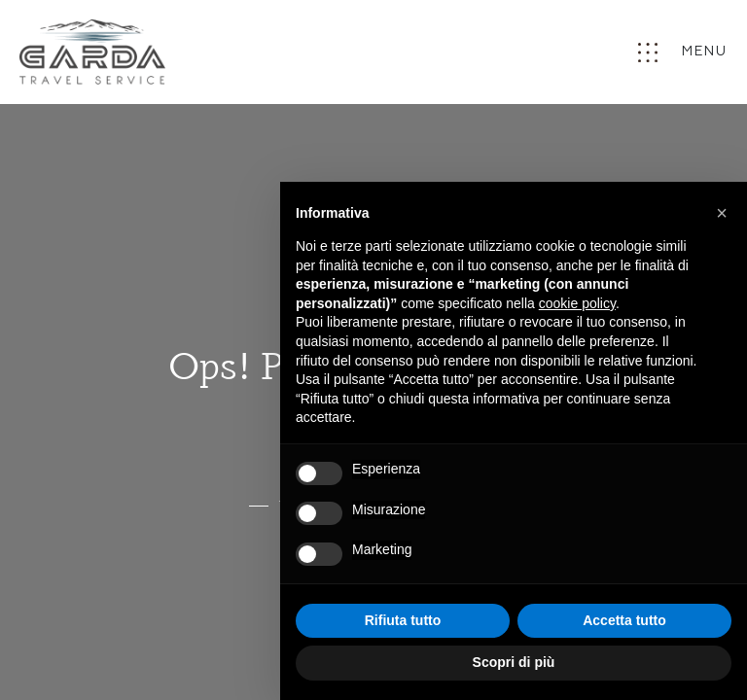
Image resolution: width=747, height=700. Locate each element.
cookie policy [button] (577, 303)
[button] (722, 213)
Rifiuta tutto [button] (403, 620)
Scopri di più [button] (514, 662)
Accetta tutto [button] (624, 620)
